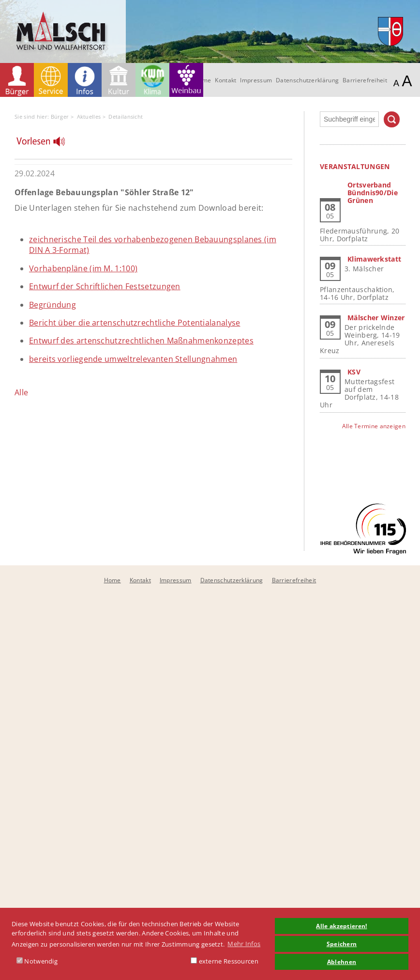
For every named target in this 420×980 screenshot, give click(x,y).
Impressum (256, 80)
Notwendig (37, 961)
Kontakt (225, 80)
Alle (21, 392)
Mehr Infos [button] (244, 944)
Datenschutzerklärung (307, 80)
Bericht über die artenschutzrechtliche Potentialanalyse (135, 323)
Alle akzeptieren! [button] (341, 926)
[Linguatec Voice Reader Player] (47, 144)
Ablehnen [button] (342, 962)
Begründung (52, 305)
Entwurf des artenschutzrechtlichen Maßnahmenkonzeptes (141, 341)
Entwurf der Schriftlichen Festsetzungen (105, 286)
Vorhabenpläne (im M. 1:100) (83, 268)
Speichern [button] (342, 944)
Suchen (392, 119)
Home (112, 580)
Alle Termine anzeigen (374, 426)
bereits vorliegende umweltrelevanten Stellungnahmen (133, 359)
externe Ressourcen (225, 961)
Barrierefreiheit (365, 80)
